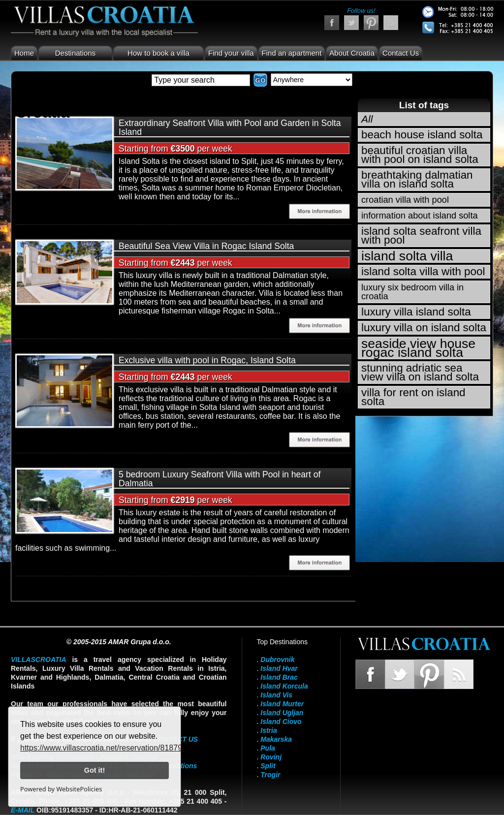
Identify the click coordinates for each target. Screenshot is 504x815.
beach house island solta (422, 135)
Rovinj (271, 757)
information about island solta (420, 216)
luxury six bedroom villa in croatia (412, 292)
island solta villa (407, 256)
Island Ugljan (282, 713)
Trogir (270, 775)
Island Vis (276, 695)
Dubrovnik (277, 659)
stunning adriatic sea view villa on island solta (420, 372)
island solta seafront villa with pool (421, 235)
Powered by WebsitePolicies (61, 789)
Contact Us (401, 53)
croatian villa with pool (405, 200)
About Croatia (352, 53)
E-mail (23, 810)
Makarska (276, 739)
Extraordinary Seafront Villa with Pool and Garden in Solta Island (230, 127)
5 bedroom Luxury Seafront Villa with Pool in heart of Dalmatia (220, 479)
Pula (268, 748)
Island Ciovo (281, 721)
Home (24, 53)
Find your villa (231, 53)
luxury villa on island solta (424, 328)
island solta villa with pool (423, 271)
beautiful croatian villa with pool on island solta (420, 155)
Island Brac (279, 677)
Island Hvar (279, 668)
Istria (268, 730)
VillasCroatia (39, 659)
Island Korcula (284, 686)
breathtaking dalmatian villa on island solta (417, 179)
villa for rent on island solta (413, 397)
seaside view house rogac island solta (418, 348)
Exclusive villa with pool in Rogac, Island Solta (207, 360)
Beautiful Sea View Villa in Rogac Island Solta (206, 246)
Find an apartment (292, 53)
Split (268, 766)
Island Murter (282, 704)
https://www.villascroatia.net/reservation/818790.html (112, 748)
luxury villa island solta (416, 312)
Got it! (94, 770)
